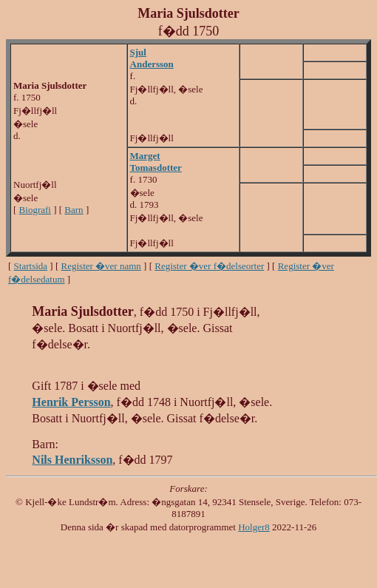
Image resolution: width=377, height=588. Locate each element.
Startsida (31, 266)
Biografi (35, 210)
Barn (74, 210)
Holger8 (254, 527)
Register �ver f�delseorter (209, 266)
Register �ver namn (101, 266)
